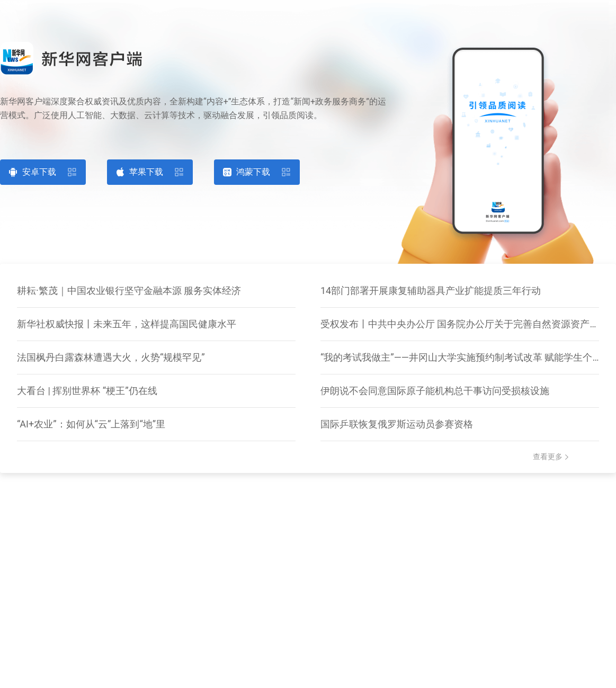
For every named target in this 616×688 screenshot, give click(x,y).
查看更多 (548, 457)
